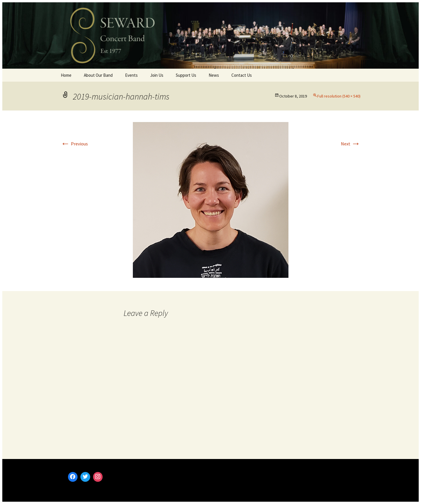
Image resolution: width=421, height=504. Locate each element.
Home (66, 75)
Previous (74, 144)
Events (131, 75)
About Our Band (98, 75)
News (214, 75)
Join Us (157, 75)
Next (351, 144)
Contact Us (242, 75)
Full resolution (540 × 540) (339, 96)
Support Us (186, 75)
